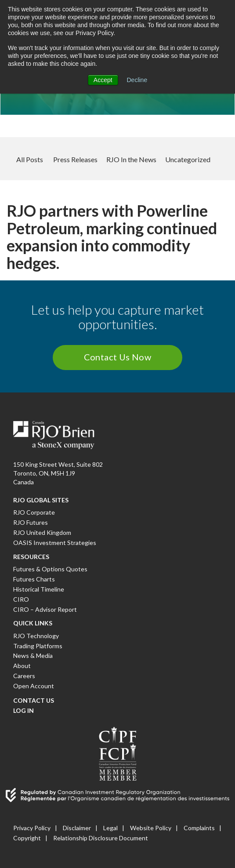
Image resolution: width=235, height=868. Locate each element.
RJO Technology (36, 636)
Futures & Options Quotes (50, 569)
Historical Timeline (39, 589)
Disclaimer (77, 828)
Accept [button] (103, 80)
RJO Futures (31, 522)
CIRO (21, 599)
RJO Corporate (34, 512)
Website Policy (151, 828)
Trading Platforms (38, 646)
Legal (110, 828)
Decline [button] (137, 80)
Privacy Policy (32, 828)
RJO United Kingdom (42, 532)
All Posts (30, 159)
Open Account (34, 686)
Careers (24, 676)
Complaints (199, 828)
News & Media (33, 656)
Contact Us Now (118, 357)
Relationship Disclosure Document (101, 838)
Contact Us (34, 700)
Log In (23, 710)
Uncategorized (188, 159)
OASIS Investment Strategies (55, 543)
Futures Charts (34, 579)
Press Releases (75, 159)
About (22, 666)
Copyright (27, 838)
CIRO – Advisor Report (45, 609)
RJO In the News (131, 159)
